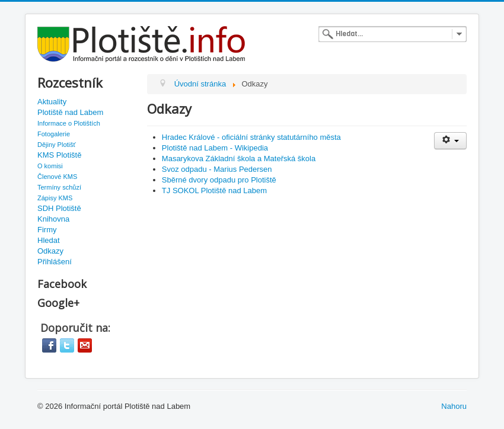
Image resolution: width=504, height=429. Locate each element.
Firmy (47, 230)
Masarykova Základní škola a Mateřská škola (239, 159)
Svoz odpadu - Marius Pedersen (217, 169)
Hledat (49, 240)
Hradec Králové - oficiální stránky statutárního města (251, 137)
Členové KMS (57, 177)
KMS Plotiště (59, 155)
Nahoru (454, 406)
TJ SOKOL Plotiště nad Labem (214, 191)
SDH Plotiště (59, 208)
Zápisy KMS (55, 198)
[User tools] (450, 141)
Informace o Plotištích (69, 123)
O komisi (50, 166)
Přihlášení (55, 262)
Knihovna (53, 219)
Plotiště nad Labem (70, 112)
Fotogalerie (54, 134)
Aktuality (52, 102)
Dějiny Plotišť (57, 145)
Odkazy (50, 251)
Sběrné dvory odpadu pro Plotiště (219, 180)
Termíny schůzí (59, 187)
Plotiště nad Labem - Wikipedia (215, 148)
